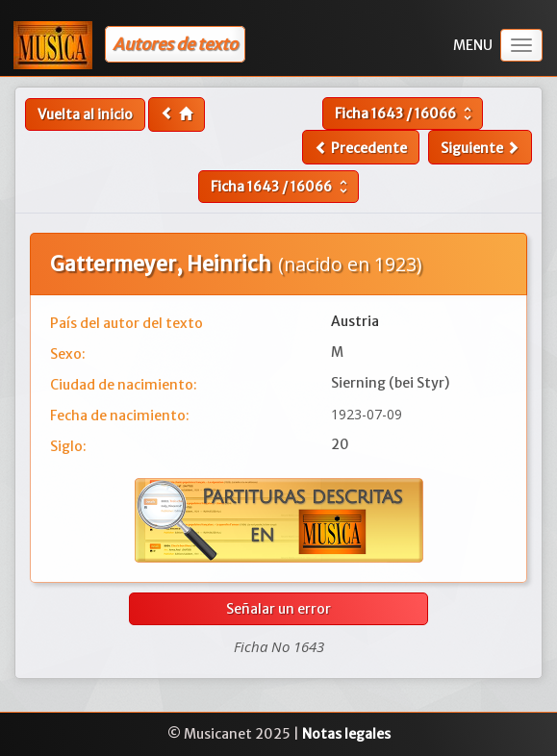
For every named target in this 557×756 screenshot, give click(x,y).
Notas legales (346, 734)
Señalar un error (278, 609)
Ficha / (405, 113)
